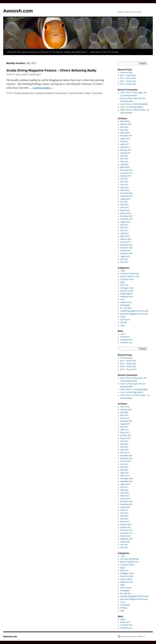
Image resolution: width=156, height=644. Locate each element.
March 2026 (125, 121)
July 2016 (124, 156)
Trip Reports (125, 320)
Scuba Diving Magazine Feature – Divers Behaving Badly (51, 70)
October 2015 (126, 176)
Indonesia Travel (127, 297)
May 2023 (124, 130)
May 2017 (124, 141)
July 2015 (124, 179)
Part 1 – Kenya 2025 (128, 75)
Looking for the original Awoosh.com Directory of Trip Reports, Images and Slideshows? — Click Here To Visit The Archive (63, 52)
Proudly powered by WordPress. (133, 636)
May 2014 (124, 205)
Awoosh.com (18, 11)
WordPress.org (126, 343)
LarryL (123, 98)
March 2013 (125, 236)
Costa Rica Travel (127, 279)
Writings (124, 322)
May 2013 (124, 230)
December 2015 (126, 170)
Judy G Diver (35, 74)
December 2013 (126, 216)
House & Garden (127, 291)
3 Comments (97, 93)
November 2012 (127, 248)
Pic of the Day (126, 308)
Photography (125, 305)
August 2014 (125, 199)
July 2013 (124, 225)
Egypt (123, 282)
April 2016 (124, 164)
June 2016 (124, 159)
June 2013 (124, 228)
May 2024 (124, 127)
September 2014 (127, 196)
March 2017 (125, 147)
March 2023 (125, 133)
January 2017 (125, 153)
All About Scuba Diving (24, 93)
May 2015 (124, 185)
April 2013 (124, 233)
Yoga (122, 325)
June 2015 (124, 182)
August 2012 (125, 256)
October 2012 (126, 251)
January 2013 (125, 242)
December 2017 (126, 136)
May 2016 (124, 162)
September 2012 (127, 253)
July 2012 (124, 259)
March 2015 (125, 190)
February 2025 (126, 124)
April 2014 (124, 207)
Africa (123, 271)
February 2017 (126, 150)
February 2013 (126, 239)
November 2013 (127, 219)
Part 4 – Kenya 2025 (128, 84)
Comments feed (126, 340)
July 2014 (124, 202)
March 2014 (125, 210)
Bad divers (80, 93)
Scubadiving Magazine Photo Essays (51, 93)
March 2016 (125, 167)
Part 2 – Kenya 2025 (128, 78)
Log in (123, 334)
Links (122, 299)
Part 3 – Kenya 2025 (128, 81)
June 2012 (124, 262)
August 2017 (125, 139)
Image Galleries (126, 294)
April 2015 (124, 187)
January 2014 (125, 213)
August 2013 (125, 222)
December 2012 (126, 245)
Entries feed (125, 337)
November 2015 (127, 173)
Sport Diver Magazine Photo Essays (134, 314)
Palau (87, 93)
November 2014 (127, 193)
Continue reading (43, 88)
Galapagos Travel (127, 288)
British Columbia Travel (130, 276)
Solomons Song (126, 72)
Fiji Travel (124, 285)
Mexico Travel (126, 302)
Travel (123, 317)
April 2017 (124, 144)
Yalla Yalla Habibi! (141, 104)
